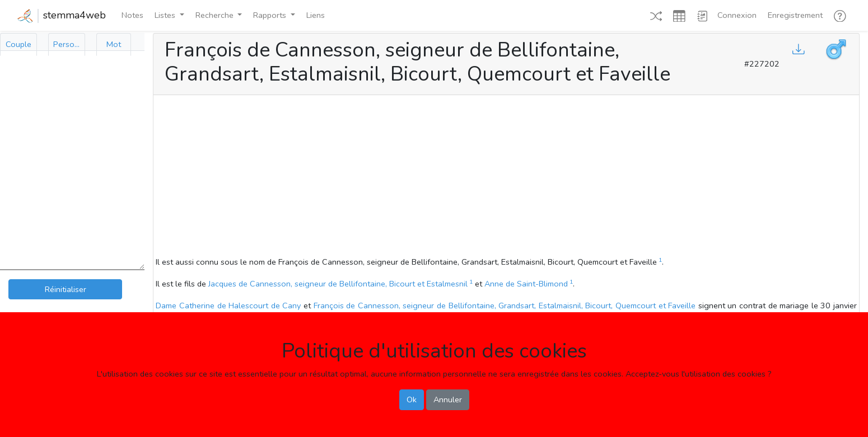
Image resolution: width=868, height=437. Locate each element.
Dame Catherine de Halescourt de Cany (228, 306)
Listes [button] (166, 15)
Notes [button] (132, 15)
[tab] (18, 44)
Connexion (737, 15)
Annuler (448, 400)
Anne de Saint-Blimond (526, 284)
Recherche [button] (216, 15)
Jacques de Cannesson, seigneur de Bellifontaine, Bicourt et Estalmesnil (338, 284)
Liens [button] (316, 15)
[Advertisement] (506, 177)
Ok (412, 400)
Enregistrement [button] (795, 15)
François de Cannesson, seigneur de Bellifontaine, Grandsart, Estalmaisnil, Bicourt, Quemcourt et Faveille (505, 306)
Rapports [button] (271, 15)
